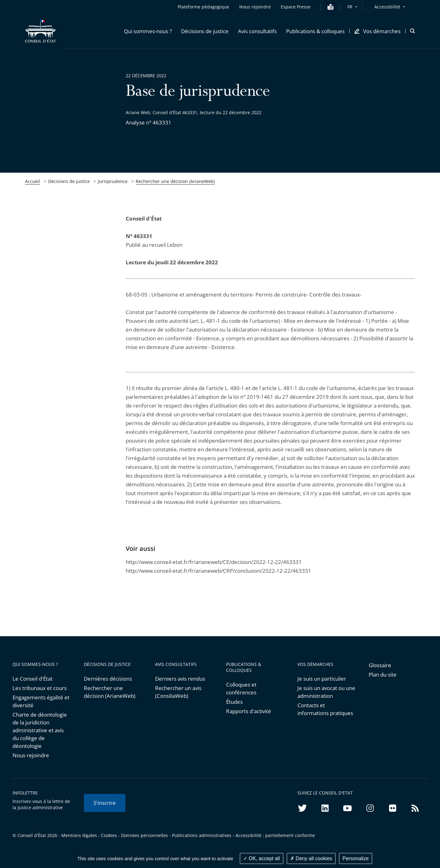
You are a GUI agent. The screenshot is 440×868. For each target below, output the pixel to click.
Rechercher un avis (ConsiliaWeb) (178, 692)
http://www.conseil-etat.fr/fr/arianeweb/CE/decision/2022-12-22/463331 (214, 562)
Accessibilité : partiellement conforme (275, 835)
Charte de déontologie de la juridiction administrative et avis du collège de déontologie (40, 730)
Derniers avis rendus (180, 679)
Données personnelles (144, 835)
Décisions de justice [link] (69, 181)
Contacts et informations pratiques (325, 709)
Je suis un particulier (322, 679)
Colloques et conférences (241, 688)
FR (350, 7)
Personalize (356, 858)
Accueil (33, 181)
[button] (148, 31)
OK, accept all (262, 858)
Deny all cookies (311, 858)
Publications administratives (202, 835)
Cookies (109, 835)
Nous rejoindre (31, 755)
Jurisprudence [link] (113, 181)
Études (234, 702)
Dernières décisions (108, 679)
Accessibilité (387, 7)
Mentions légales (79, 835)
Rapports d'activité (249, 711)
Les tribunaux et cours (40, 688)
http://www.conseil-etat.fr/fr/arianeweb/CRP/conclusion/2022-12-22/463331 (218, 571)
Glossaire (380, 665)
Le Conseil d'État (33, 679)
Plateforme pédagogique (203, 7)
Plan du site (383, 675)
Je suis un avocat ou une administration (326, 692)
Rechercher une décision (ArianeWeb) (175, 181)
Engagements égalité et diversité (41, 701)
